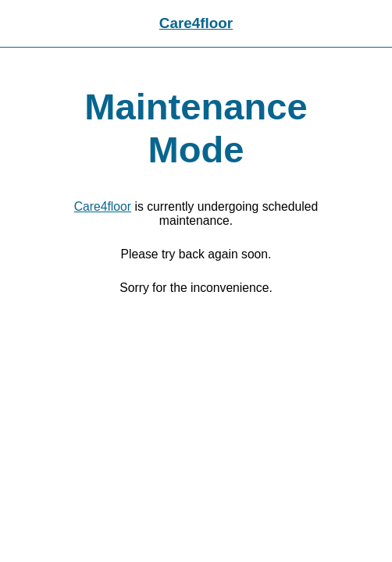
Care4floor (196, 23)
